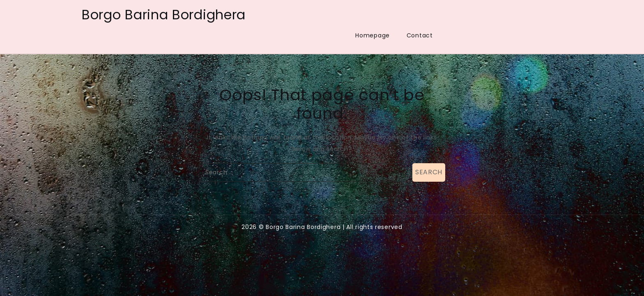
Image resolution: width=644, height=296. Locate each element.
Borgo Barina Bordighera (164, 15)
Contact (420, 35)
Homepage (373, 35)
